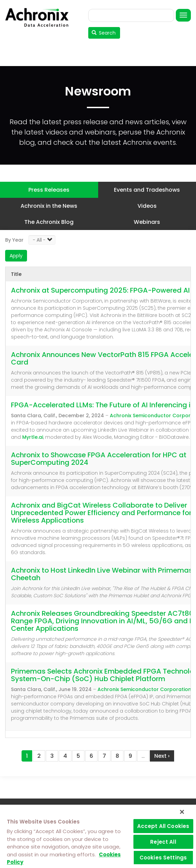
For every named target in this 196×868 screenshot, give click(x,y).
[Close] (182, 812)
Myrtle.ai (33, 437)
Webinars (147, 222)
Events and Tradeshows (147, 190)
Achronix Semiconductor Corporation (144, 689)
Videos (147, 206)
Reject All (163, 842)
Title (16, 274)
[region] (98, 836)
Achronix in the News (49, 206)
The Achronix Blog (49, 222)
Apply (16, 256)
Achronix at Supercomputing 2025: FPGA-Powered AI (100, 290)
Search (104, 33)
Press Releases (49, 190)
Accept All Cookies (163, 826)
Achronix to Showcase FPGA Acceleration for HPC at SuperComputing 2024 (99, 459)
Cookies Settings (163, 858)
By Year (14, 240)
